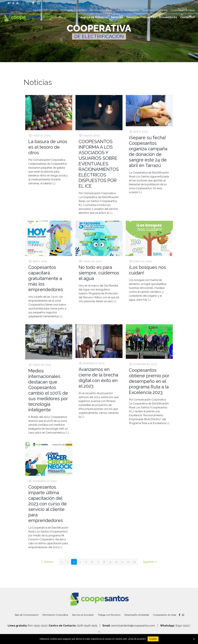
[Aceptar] (153, 639)
